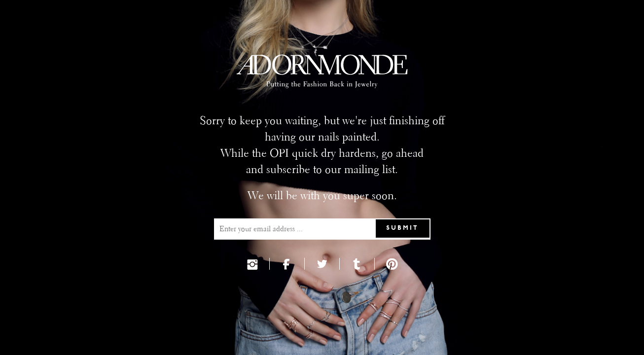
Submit (402, 228)
